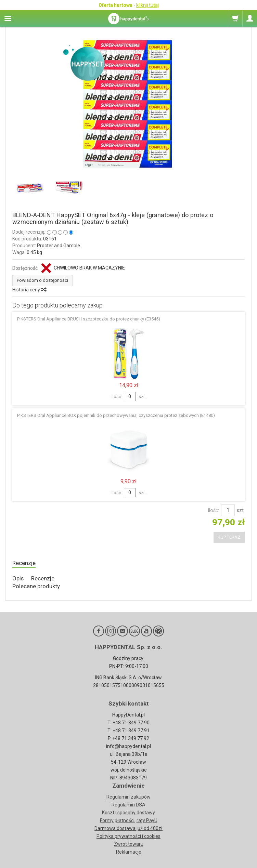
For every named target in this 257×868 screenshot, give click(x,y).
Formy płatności (117, 820)
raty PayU (147, 820)
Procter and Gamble (59, 246)
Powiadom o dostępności (42, 280)
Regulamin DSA (128, 805)
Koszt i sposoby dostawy (128, 813)
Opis (18, 578)
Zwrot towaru (129, 844)
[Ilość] (228, 510)
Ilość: (214, 510)
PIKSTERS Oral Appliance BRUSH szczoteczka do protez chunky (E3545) (89, 319)
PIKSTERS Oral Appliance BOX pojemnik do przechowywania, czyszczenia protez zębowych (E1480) (116, 415)
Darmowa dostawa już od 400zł (128, 828)
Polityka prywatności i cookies (128, 836)
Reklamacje (129, 852)
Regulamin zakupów (128, 797)
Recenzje (24, 563)
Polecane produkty (36, 586)
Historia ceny (29, 290)
